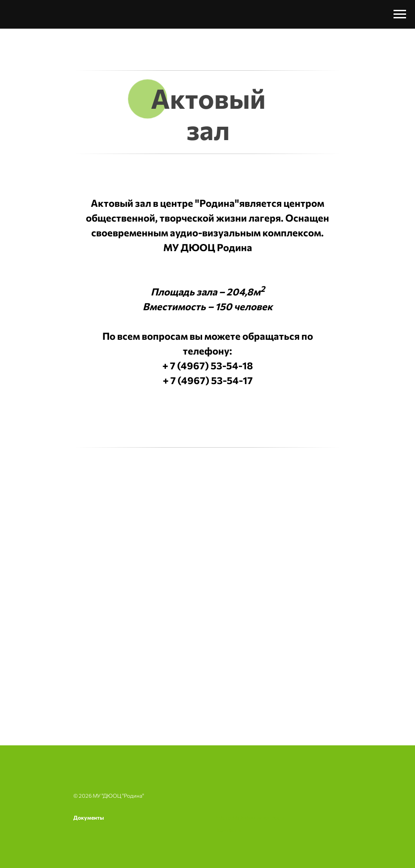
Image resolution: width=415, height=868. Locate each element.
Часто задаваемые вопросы (250, 817)
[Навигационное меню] (400, 14)
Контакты (229, 830)
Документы (89, 817)
